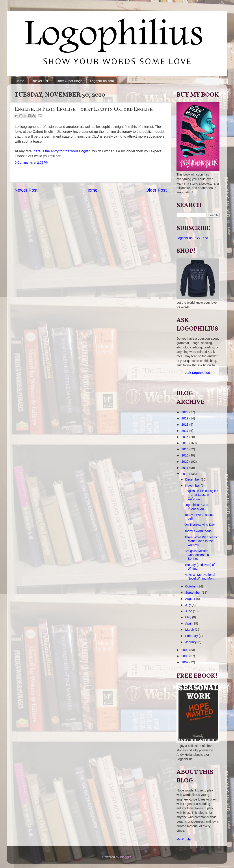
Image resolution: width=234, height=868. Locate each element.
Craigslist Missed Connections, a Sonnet (197, 555)
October (191, 586)
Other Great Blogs (69, 81)
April (189, 623)
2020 (185, 412)
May (189, 617)
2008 (185, 656)
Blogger (125, 857)
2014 (185, 449)
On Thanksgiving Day (200, 525)
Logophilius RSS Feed (192, 238)
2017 (185, 431)
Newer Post (26, 190)
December (193, 479)
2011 (185, 468)
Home (20, 81)
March (190, 630)
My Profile (184, 839)
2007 (185, 662)
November (193, 486)
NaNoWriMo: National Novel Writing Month (200, 577)
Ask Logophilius (198, 373)
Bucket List (40, 81)
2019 (185, 418)
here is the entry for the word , (62, 151)
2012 (185, 462)
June (189, 611)
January (191, 642)
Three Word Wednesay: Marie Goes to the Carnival (201, 541)
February (192, 636)
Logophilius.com (102, 81)
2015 (185, 443)
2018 (185, 425)
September (193, 593)
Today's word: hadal (198, 531)
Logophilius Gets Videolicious (196, 507)
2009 (185, 650)
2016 (185, 437)
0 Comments (24, 163)
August (191, 599)
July (189, 605)
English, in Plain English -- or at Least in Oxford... (201, 495)
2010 (185, 474)
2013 (185, 455)
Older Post (156, 190)
